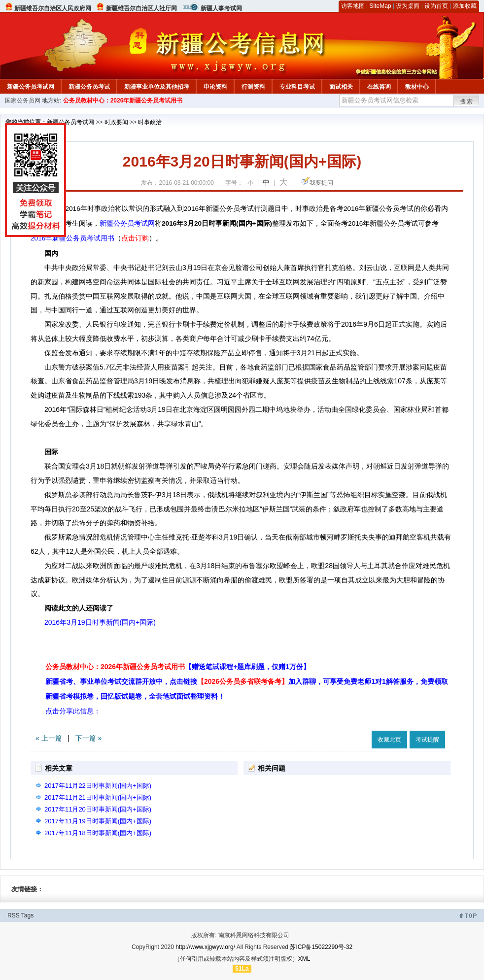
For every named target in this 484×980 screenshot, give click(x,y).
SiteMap (380, 6)
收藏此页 (389, 740)
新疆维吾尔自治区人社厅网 (141, 8)
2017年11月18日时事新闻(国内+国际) (98, 833)
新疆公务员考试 (89, 87)
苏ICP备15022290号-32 (321, 947)
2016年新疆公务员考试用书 (72, 238)
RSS (14, 915)
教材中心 (417, 87)
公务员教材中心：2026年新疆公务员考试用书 (123, 101)
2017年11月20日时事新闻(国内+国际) (98, 809)
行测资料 (253, 87)
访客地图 (353, 6)
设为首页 (436, 6)
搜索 (467, 101)
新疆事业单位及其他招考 (157, 87)
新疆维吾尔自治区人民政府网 (53, 8)
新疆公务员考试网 (31, 87)
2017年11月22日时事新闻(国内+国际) (98, 786)
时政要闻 (116, 122)
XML (304, 959)
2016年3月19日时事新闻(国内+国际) (100, 622)
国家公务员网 (23, 101)
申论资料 (215, 87)
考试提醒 (427, 740)
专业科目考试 (297, 87)
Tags (27, 915)
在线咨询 (379, 87)
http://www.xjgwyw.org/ (205, 947)
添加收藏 (465, 6)
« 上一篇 (49, 738)
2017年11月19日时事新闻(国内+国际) (98, 821)
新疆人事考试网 (221, 8)
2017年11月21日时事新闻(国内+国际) (98, 797)
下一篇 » (89, 738)
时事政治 (150, 122)
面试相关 (341, 87)
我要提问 (321, 183)
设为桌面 (408, 6)
